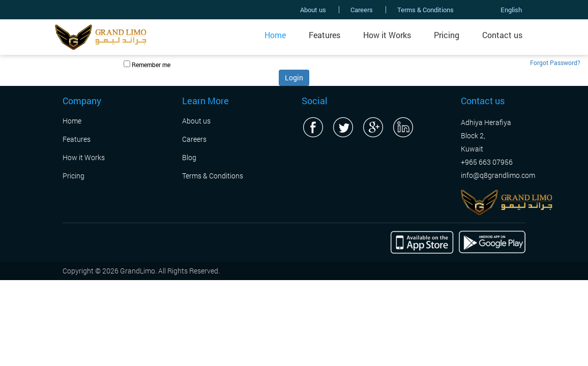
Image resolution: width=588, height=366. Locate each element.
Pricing (447, 35)
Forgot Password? (555, 63)
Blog (189, 157)
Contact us (502, 35)
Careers (362, 10)
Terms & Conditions (425, 10)
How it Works (387, 35)
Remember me (151, 65)
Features (325, 35)
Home (275, 35)
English (500, 10)
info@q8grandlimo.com (498, 175)
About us (313, 10)
